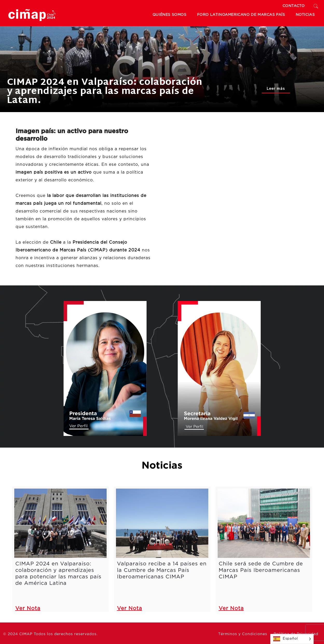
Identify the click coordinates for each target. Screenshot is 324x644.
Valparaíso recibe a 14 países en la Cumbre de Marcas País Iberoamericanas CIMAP (162, 570)
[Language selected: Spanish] (292, 639)
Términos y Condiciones (243, 634)
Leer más (276, 89)
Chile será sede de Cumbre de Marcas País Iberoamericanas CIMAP (261, 570)
